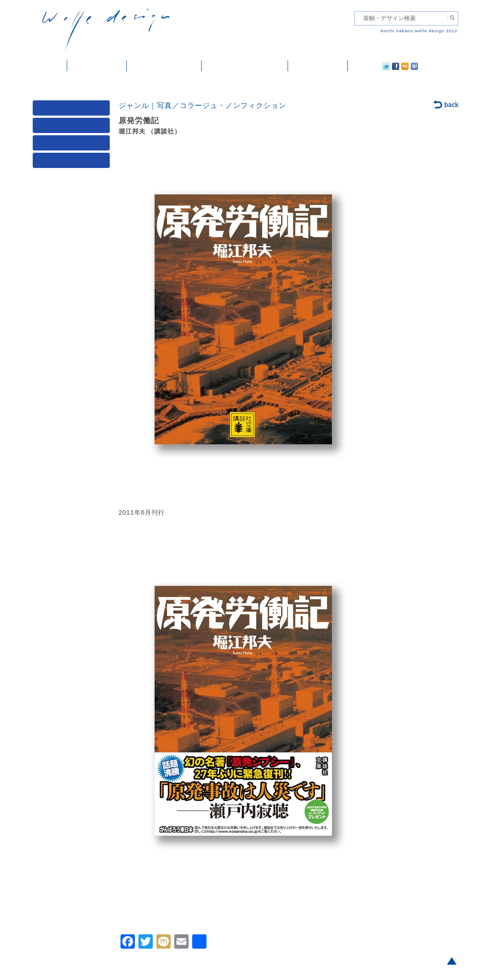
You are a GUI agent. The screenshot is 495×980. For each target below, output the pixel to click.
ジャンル (73, 127)
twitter (357, 66)
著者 (73, 145)
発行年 (73, 162)
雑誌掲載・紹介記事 (164, 66)
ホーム (50, 66)
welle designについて (245, 66)
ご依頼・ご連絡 (318, 66)
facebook (370, 66)
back (446, 105)
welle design (106, 30)
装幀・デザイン (97, 66)
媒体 (73, 110)
